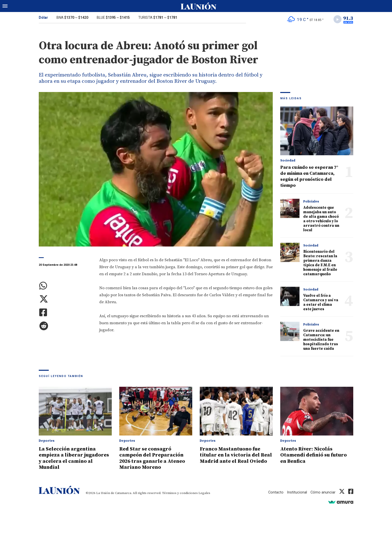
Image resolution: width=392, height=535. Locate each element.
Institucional (297, 492)
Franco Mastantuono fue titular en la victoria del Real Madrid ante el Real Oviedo (232, 458)
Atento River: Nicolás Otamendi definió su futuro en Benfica (315, 455)
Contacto (275, 492)
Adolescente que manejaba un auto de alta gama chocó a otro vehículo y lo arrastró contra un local (321, 219)
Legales (204, 493)
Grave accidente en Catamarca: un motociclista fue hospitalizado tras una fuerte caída (321, 340)
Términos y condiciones (180, 493)
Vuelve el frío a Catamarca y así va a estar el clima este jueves (321, 303)
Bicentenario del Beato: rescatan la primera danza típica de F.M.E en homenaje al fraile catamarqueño (320, 263)
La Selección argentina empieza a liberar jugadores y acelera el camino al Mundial (75, 458)
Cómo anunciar (323, 492)
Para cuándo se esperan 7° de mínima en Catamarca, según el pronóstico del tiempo (309, 177)
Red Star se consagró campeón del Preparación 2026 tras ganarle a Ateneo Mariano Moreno (153, 458)
